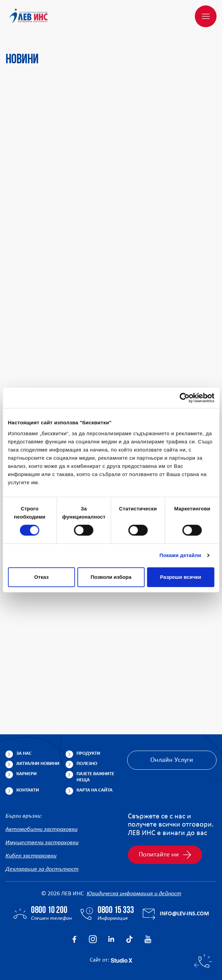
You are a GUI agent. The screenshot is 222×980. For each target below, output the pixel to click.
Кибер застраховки (31, 856)
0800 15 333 (116, 911)
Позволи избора (111, 577)
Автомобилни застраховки (41, 829)
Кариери (27, 774)
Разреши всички (181, 577)
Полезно (87, 764)
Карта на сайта (95, 790)
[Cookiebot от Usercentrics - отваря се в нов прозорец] (184, 398)
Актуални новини (38, 764)
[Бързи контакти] (203, 961)
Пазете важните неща (95, 777)
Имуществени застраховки (42, 843)
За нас (24, 754)
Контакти (28, 790)
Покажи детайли (180, 555)
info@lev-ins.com (184, 914)
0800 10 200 (49, 911)
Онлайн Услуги (172, 760)
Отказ (41, 577)
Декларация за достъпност (42, 869)
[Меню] (206, 16)
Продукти (88, 754)
